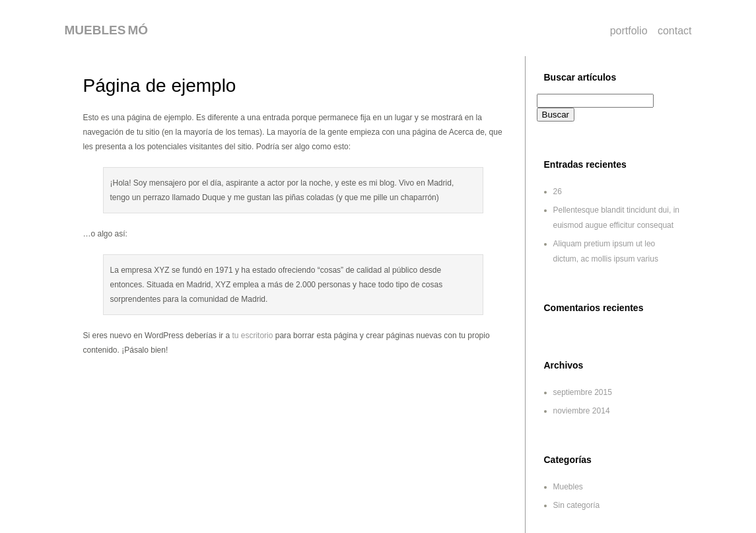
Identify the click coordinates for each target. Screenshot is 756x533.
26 (558, 192)
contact (675, 31)
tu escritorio (252, 336)
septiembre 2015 (583, 392)
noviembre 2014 (582, 411)
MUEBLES (95, 30)
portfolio (629, 31)
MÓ (138, 30)
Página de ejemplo (160, 86)
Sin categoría (577, 505)
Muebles (568, 487)
